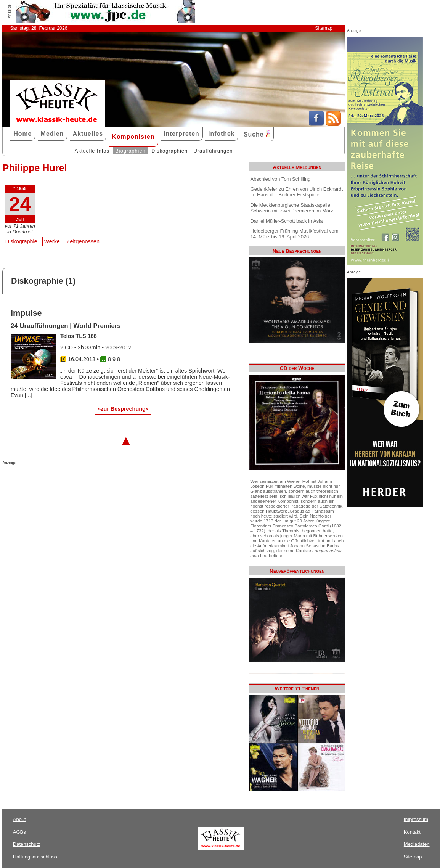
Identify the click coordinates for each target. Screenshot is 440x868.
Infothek (222, 134)
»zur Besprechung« (123, 409)
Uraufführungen (213, 151)
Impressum (416, 819)
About (19, 819)
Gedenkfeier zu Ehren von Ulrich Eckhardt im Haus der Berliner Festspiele (297, 192)
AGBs (19, 832)
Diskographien (169, 151)
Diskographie (21, 241)
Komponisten (133, 137)
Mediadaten (417, 844)
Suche (257, 134)
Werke (52, 241)
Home (22, 134)
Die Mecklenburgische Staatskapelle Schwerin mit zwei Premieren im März (292, 208)
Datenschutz (27, 844)
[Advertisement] (92, 480)
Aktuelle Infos (92, 151)
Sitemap (324, 28)
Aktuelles (88, 134)
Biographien (130, 151)
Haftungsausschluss (35, 857)
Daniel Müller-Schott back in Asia (287, 221)
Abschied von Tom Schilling (281, 179)
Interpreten (181, 134)
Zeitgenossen (83, 241)
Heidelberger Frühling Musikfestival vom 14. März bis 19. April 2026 (295, 234)
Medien (52, 134)
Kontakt (412, 832)
